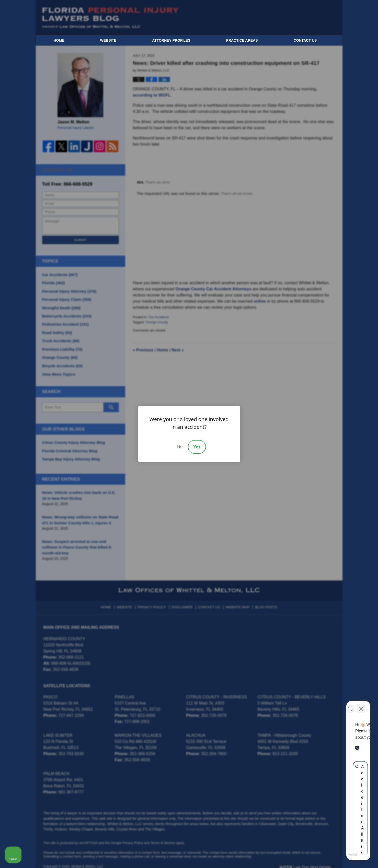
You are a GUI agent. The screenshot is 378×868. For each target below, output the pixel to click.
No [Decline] (180, 446)
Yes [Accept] (197, 447)
